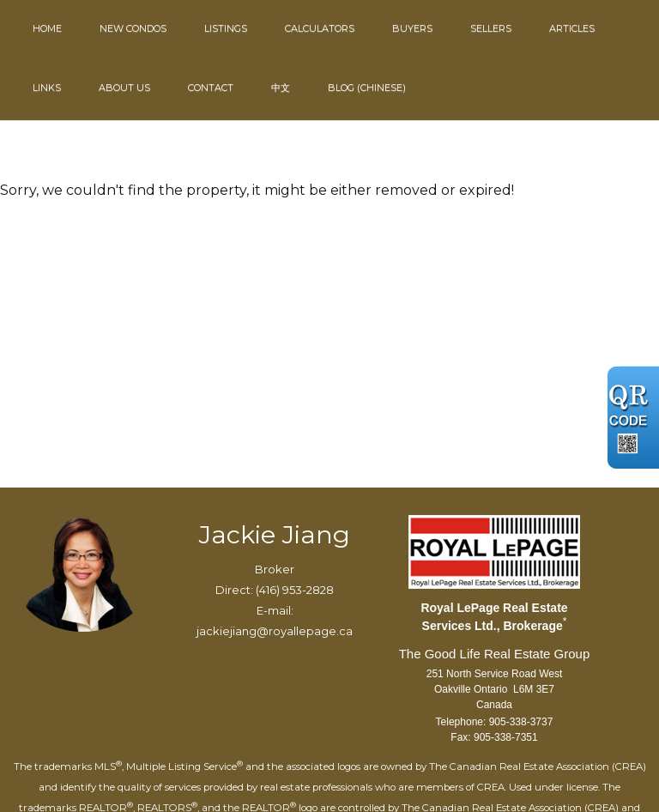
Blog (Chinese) (367, 88)
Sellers (491, 28)
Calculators (320, 28)
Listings (226, 28)
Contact (211, 88)
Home (47, 28)
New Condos (133, 28)
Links (47, 88)
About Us (124, 88)
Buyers (412, 28)
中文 (281, 88)
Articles (572, 28)
